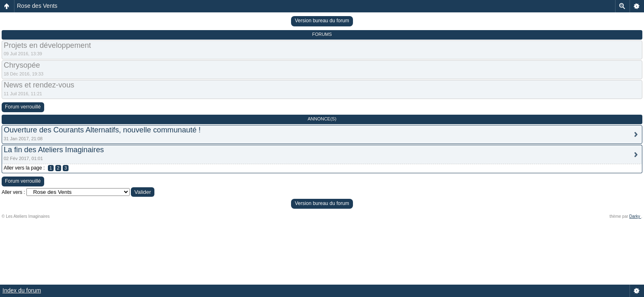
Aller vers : (13, 192)
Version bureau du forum (322, 21)
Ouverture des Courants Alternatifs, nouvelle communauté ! (102, 130)
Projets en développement (47, 45)
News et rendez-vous (39, 85)
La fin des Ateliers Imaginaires (54, 150)
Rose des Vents (37, 6)
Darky (635, 216)
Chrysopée (22, 65)
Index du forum (22, 290)
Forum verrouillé (23, 107)
